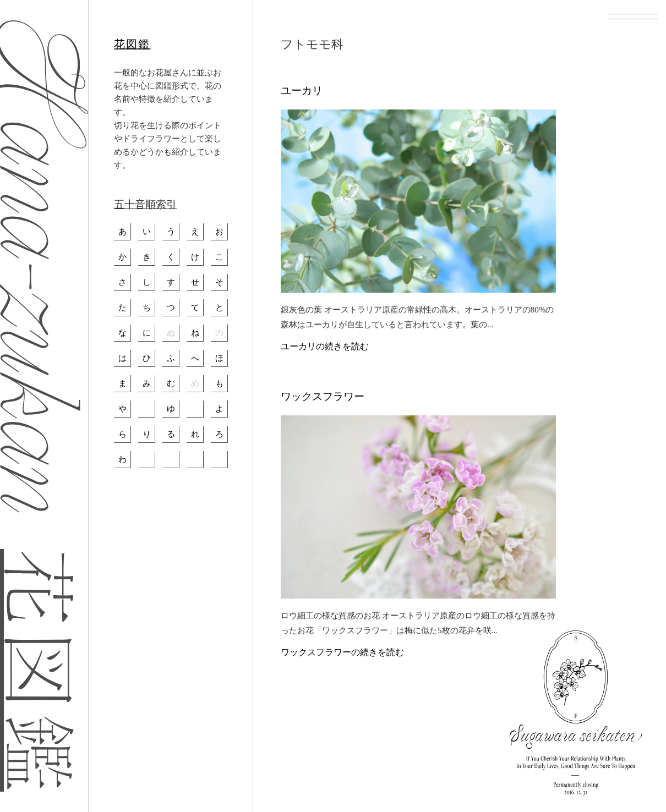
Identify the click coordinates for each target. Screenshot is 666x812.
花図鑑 (132, 44)
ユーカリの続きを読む (325, 346)
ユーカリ (302, 90)
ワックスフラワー (323, 396)
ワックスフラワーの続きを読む (342, 652)
